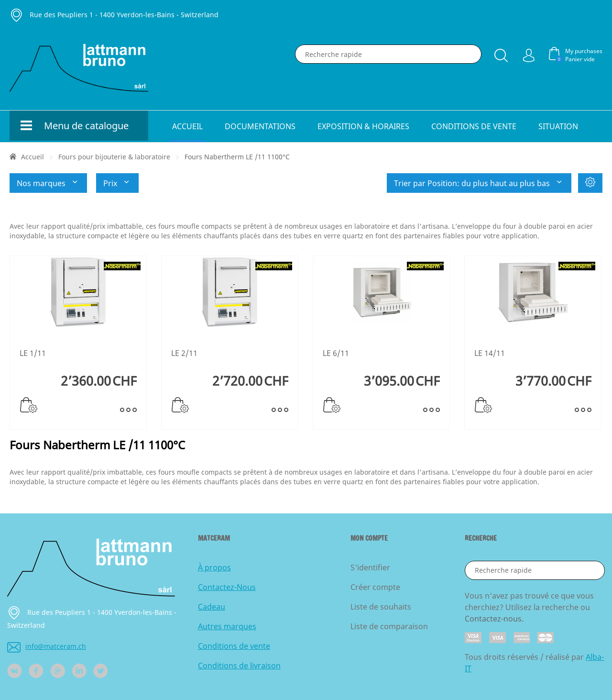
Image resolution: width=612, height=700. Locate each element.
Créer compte (375, 587)
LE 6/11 (336, 353)
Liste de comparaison (389, 626)
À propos (214, 567)
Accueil (187, 126)
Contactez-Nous (227, 587)
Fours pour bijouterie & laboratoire (114, 157)
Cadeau (212, 607)
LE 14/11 (490, 353)
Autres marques (227, 626)
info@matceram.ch (47, 646)
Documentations (260, 126)
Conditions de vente (474, 126)
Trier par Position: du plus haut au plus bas (479, 183)
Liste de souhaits (381, 607)
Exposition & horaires (363, 126)
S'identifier (370, 567)
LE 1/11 (33, 353)
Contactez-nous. (494, 619)
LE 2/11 (184, 353)
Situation (558, 126)
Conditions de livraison (239, 666)
